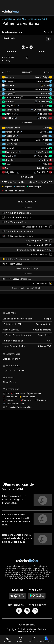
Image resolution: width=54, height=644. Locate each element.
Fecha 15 (48, 32)
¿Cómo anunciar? (27, 625)
